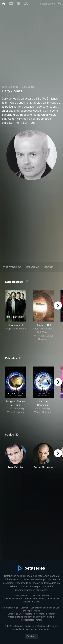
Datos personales (32, 611)
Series (15, 87)
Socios (49, 267)
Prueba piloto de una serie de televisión (26, 617)
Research (51, 614)
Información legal (10, 608)
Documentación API (13, 599)
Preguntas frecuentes (34, 599)
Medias (28, 614)
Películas (33, 267)
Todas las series (21, 596)
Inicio (5, 87)
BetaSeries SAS (15, 614)
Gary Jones (28, 87)
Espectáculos (12, 267)
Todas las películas (40, 596)
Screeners (39, 614)
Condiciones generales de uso (45, 608)
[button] (16, 456)
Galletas (25, 608)
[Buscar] (60, 4)
